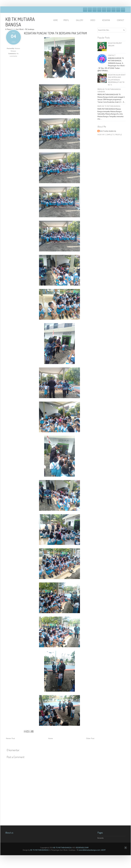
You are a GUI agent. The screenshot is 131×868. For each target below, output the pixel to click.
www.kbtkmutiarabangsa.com (89, 850)
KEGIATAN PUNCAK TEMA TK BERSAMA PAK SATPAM (55, 33)
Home (51, 738)
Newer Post (10, 738)
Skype (109, 10)
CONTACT (112, 55)
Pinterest (118, 10)
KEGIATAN (107, 20)
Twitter (90, 10)
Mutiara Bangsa (108, 131)
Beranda (100, 838)
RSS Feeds (123, 10)
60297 (103, 850)
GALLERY (81, 20)
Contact (121, 20)
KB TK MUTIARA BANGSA (20, 22)
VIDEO (94, 20)
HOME (56, 20)
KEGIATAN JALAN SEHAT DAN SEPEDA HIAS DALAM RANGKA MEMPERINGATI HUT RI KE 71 (117, 80)
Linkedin (113, 10)
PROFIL (67, 20)
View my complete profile (110, 135)
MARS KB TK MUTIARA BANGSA (109, 106)
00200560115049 (82, 848)
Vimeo (104, 10)
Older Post (90, 738)
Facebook (85, 10)
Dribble (99, 10)
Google (95, 10)
